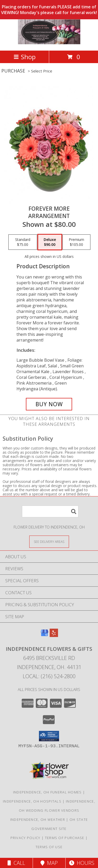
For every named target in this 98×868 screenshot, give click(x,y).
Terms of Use (49, 847)
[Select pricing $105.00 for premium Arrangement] (76, 242)
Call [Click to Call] (16, 863)
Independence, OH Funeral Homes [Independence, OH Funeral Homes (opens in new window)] (47, 792)
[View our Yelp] (54, 635)
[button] (49, 736)
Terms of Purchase (65, 838)
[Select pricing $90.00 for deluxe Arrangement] (50, 242)
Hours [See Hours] (82, 863)
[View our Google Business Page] (44, 635)
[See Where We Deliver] (49, 541)
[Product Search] (50, 511)
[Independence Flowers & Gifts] (49, 43)
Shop (25, 57)
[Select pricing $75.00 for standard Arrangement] (23, 242)
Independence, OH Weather (38, 820)
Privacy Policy (25, 838)
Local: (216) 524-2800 (49, 676)
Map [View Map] (49, 863)
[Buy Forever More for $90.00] (49, 404)
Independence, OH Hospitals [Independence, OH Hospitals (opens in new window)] (32, 801)
